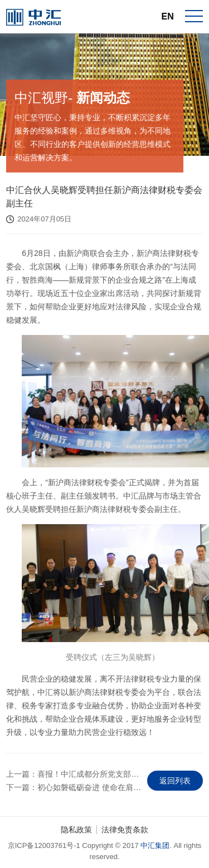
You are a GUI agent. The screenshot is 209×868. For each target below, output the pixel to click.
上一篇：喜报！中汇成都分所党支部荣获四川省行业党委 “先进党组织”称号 (74, 774)
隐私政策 (76, 830)
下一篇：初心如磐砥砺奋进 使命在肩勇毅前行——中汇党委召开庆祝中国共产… (74, 787)
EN (168, 16)
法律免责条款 (125, 830)
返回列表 (175, 781)
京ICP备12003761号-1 (44, 845)
